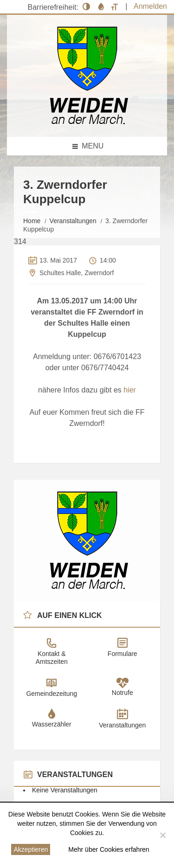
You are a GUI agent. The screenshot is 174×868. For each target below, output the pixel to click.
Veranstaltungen (73, 221)
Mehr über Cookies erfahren (109, 849)
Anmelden (150, 6)
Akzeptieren (31, 849)
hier (130, 390)
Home (32, 221)
